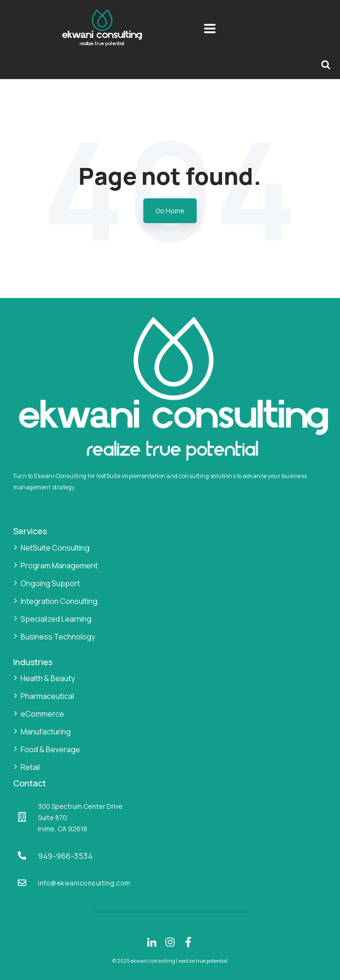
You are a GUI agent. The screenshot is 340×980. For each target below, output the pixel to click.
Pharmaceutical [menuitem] (47, 696)
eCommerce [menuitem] (42, 714)
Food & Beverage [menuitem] (50, 749)
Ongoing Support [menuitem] (50, 583)
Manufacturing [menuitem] (46, 732)
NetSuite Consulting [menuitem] (55, 548)
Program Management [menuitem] (59, 566)
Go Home (170, 211)
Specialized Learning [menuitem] (56, 619)
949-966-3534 (65, 856)
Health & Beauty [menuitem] (48, 678)
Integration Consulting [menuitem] (59, 601)
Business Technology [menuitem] (58, 637)
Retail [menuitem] (30, 767)
